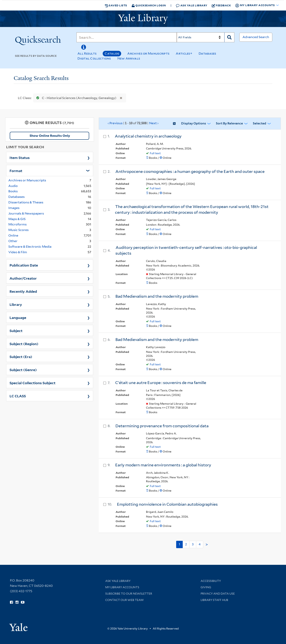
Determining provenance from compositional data (162, 426)
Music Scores (18, 230)
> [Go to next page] (207, 545)
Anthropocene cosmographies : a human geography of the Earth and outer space (190, 171)
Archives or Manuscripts (148, 53)
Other (13, 241)
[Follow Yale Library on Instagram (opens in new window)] (17, 602)
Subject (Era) (21, 356)
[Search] (127, 37)
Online (13, 235)
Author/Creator (23, 278)
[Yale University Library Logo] (143, 19)
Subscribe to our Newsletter (129, 594)
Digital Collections (94, 58)
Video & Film (18, 252)
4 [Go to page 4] (200, 544)
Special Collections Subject (32, 383)
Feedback (221, 5)
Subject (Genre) (23, 370)
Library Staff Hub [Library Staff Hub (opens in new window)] (214, 600)
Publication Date (24, 265)
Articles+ (184, 53)
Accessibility (211, 581)
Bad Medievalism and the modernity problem (157, 296)
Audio (13, 186)
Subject (16, 330)
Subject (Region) (24, 344)
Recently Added (23, 291)
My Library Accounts (122, 587)
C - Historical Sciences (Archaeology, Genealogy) (75, 98)
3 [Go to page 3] (193, 544)
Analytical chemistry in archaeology (148, 136)
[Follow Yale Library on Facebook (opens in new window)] (11, 602)
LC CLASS (18, 396)
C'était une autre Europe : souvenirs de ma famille (161, 383)
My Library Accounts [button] (255, 5)
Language (18, 317)
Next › (154, 123)
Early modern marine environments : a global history (163, 465)
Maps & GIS (17, 219)
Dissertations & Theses (26, 202)
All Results (87, 53)
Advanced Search (256, 37)
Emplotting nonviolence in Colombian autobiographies (167, 504)
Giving (206, 587)
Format (16, 170)
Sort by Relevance (229, 123)
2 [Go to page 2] (186, 544)
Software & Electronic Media (30, 247)
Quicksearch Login (149, 5)
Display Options (194, 123)
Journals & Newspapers (26, 213)
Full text (155, 153)
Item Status (20, 157)
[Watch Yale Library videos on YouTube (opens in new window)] (23, 602)
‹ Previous (133, 123)
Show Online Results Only (50, 136)
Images (14, 208)
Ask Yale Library (192, 5)
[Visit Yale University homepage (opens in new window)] (18, 626)
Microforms (17, 224)
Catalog (112, 53)
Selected (259, 123)
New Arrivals (129, 58)
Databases (207, 53)
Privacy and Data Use (218, 594)
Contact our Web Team (124, 600)
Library (16, 304)
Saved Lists (116, 5)
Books (13, 191)
